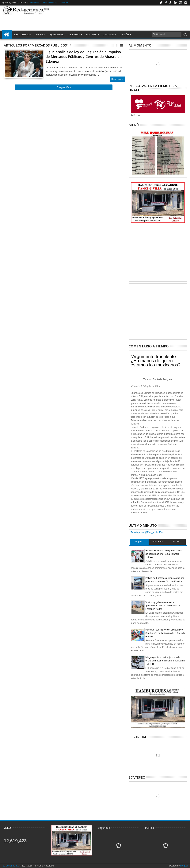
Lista (122, 45)
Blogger (184, 866)
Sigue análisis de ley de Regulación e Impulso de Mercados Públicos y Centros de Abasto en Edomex (84, 57)
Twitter (161, 3)
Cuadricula (117, 45)
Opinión (124, 34)
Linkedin (176, 3)
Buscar (185, 34)
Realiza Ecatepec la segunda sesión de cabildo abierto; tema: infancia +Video (164, 554)
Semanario (158, 542)
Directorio (109, 34)
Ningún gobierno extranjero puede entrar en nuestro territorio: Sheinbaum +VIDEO (165, 661)
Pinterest (186, 3)
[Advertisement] (120, 18)
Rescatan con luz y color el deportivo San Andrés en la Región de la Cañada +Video (165, 633)
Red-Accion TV (50, 3)
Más (64, 3)
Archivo (40, 34)
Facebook (166, 3)
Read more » (117, 79)
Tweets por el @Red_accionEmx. (148, 532)
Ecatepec (91, 34)
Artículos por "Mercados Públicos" (36, 45)
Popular (139, 542)
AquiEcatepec (57, 34)
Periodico (35, 3)
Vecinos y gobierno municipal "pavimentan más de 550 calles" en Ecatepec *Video (163, 606)
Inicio (7, 35)
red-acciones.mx (10, 866)
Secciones (74, 34)
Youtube (181, 3)
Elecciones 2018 (23, 34)
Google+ (171, 3)
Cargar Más (64, 87)
